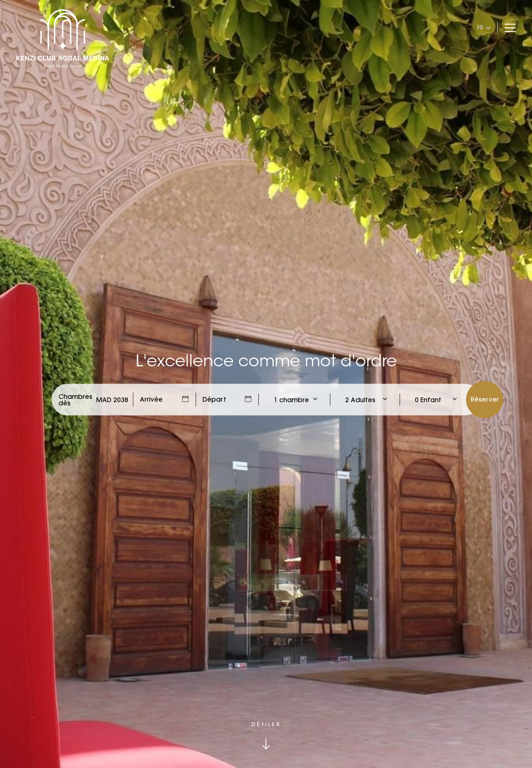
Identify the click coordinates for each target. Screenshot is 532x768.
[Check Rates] (112, 400)
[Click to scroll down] (266, 736)
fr (480, 27)
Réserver (485, 399)
